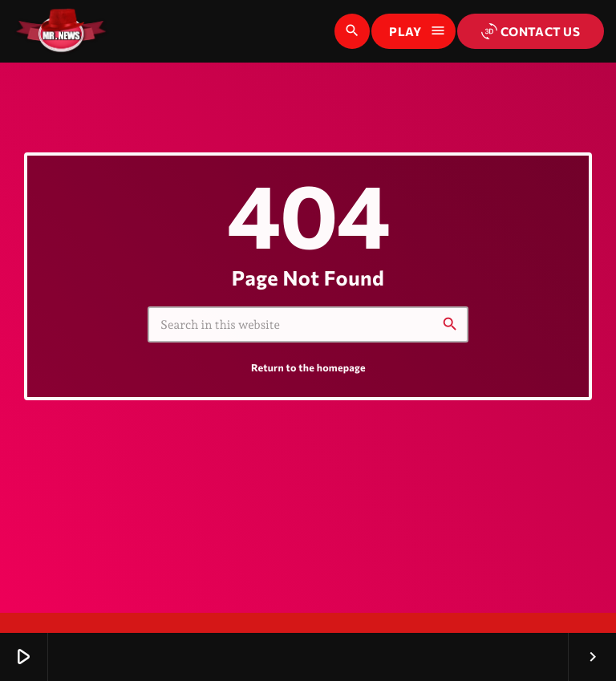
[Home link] (61, 31)
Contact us (531, 31)
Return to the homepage (308, 367)
